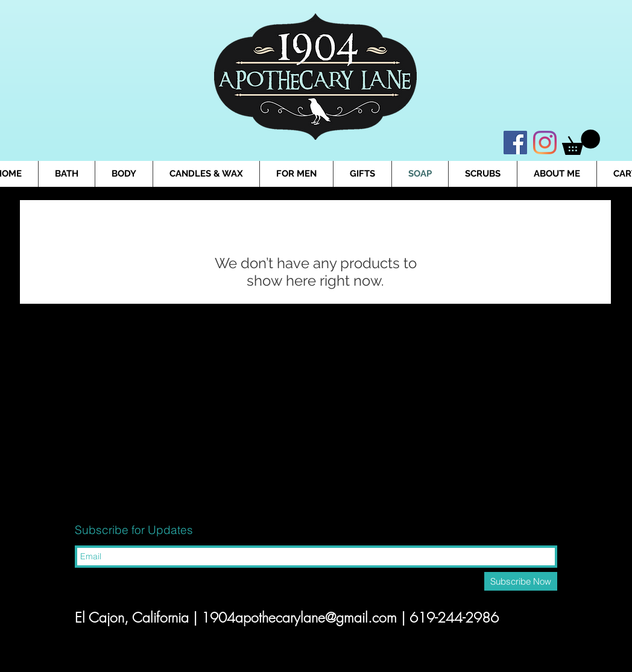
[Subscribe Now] (521, 581)
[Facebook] (515, 143)
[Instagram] (545, 143)
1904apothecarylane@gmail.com (299, 617)
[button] (581, 142)
